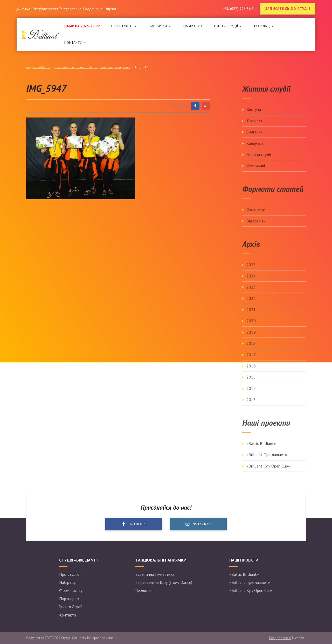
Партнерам (69, 599)
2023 (251, 292)
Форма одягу (71, 590)
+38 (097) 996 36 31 (240, 9)
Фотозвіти (256, 215)
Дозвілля (254, 126)
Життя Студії (71, 607)
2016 (251, 371)
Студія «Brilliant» (38, 67)
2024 (251, 281)
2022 (251, 304)
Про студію (69, 574)
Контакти (68, 615)
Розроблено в (280, 638)
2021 (251, 315)
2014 (251, 394)
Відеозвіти (256, 226)
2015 (251, 382)
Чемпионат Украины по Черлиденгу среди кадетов (92, 67)
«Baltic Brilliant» (261, 449)
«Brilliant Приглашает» (267, 460)
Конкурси (255, 149)
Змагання (254, 137)
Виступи (254, 115)
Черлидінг (144, 590)
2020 (251, 326)
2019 (251, 337)
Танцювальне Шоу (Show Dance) (164, 582)
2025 (251, 270)
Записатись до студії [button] (288, 9)
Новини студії (259, 160)
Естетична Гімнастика (155, 574)
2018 (251, 349)
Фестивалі (256, 171)
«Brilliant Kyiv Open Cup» (268, 471)
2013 (251, 405)
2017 (251, 360)
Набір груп (68, 582)
